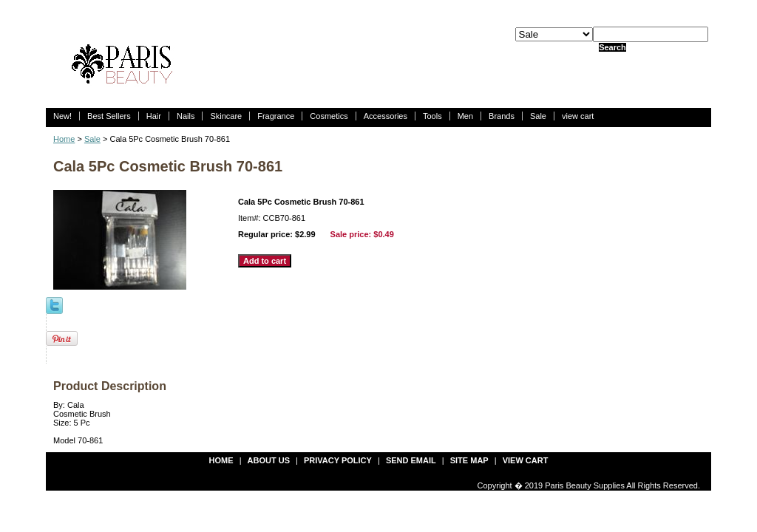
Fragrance (276, 116)
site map (469, 460)
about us (269, 460)
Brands (502, 116)
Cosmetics (329, 116)
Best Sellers (109, 116)
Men (465, 116)
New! (62, 116)
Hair (154, 116)
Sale (538, 116)
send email (411, 460)
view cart (578, 116)
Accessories (386, 116)
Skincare (226, 116)
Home (64, 139)
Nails (186, 116)
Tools (432, 116)
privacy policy (338, 460)
